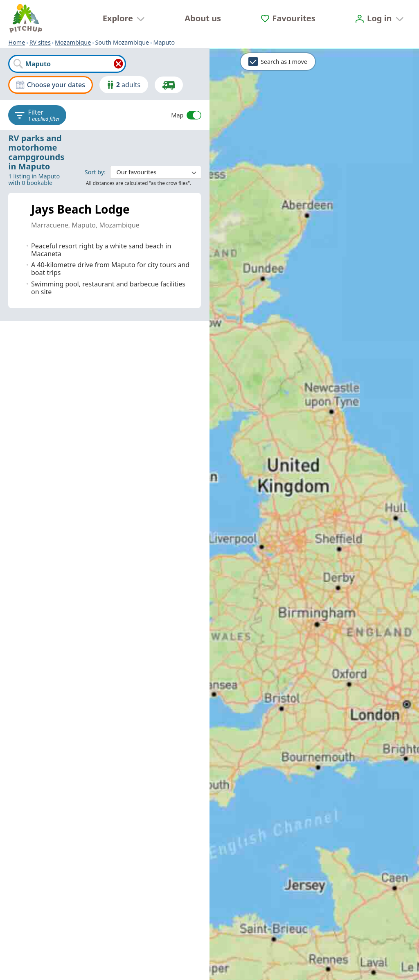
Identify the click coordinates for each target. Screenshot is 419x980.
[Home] (26, 18)
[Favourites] (288, 18)
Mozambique (73, 42)
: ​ (143, 172)
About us (203, 18)
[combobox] (67, 64)
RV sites (40, 42)
